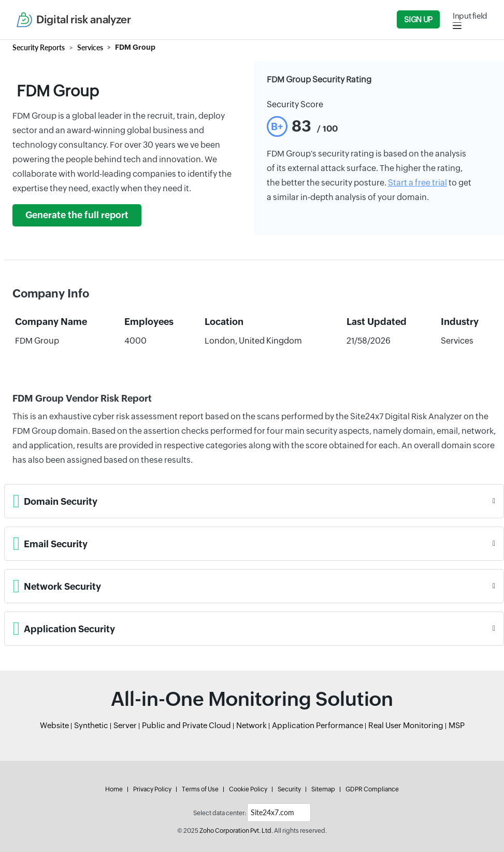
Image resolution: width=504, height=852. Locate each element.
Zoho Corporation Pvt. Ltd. (236, 831)
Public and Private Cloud (186, 725)
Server (125, 725)
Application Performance (318, 725)
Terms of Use (200, 789)
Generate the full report (77, 215)
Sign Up (418, 19)
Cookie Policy (248, 789)
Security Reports (39, 47)
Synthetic (91, 725)
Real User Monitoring (406, 725)
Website (54, 725)
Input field (470, 16)
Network (251, 725)
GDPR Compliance (372, 789)
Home (114, 789)
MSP (457, 725)
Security (289, 789)
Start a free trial (417, 183)
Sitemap (323, 789)
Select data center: (220, 813)
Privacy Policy (152, 789)
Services (90, 47)
